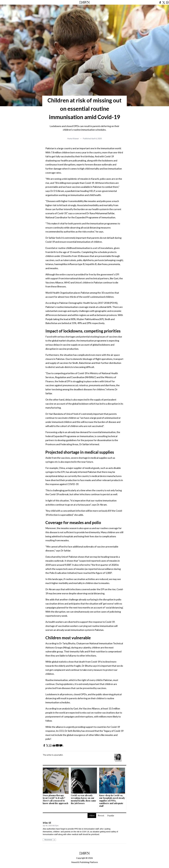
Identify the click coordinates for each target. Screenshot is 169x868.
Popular (111, 816)
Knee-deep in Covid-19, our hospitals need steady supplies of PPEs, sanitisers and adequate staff (112, 801)
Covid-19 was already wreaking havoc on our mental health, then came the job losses (84, 799)
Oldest (92, 816)
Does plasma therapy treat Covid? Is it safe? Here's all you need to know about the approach (56, 799)
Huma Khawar (73, 138)
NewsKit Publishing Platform (85, 862)
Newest (101, 816)
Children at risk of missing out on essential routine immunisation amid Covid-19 (84, 109)
